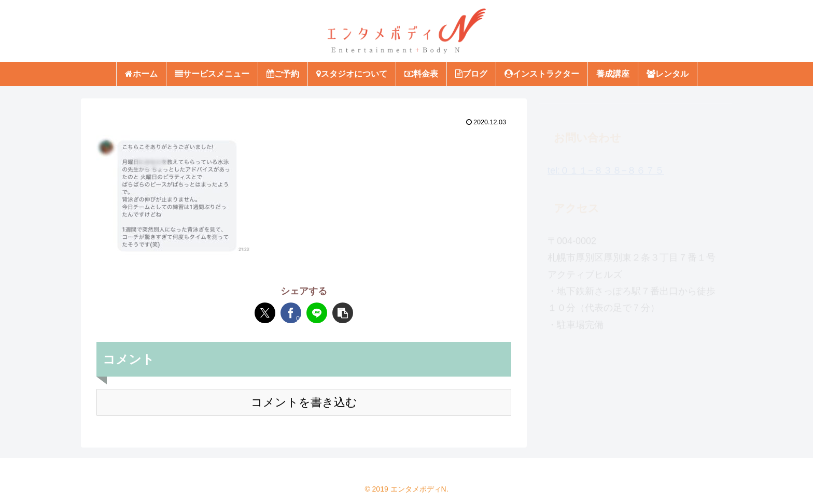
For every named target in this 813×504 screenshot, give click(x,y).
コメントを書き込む (304, 402)
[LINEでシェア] (317, 313)
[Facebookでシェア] (291, 313)
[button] (343, 313)
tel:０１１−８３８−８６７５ (606, 166)
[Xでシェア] (265, 313)
